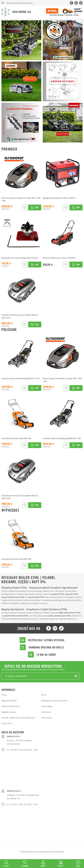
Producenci (46, 712)
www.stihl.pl (47, 718)
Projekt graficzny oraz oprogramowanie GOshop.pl (42, 852)
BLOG (44, 695)
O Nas (4, 695)
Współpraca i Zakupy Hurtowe (54, 701)
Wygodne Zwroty (9, 712)
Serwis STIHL (7, 723)
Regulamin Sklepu (9, 701)
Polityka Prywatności (10, 706)
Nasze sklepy (47, 706)
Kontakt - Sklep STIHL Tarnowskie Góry (18, 718)
